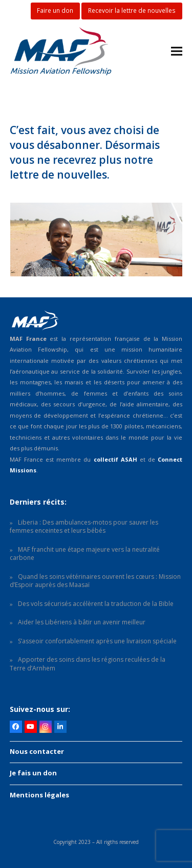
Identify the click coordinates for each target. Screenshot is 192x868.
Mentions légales (39, 795)
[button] (177, 51)
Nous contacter (37, 751)
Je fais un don (33, 773)
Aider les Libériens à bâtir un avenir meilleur (82, 622)
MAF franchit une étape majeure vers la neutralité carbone (85, 554)
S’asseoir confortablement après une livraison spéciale (97, 641)
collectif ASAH (115, 459)
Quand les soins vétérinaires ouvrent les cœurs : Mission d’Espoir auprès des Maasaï (95, 581)
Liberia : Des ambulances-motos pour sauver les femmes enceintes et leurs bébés (84, 527)
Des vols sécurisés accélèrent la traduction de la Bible (96, 604)
